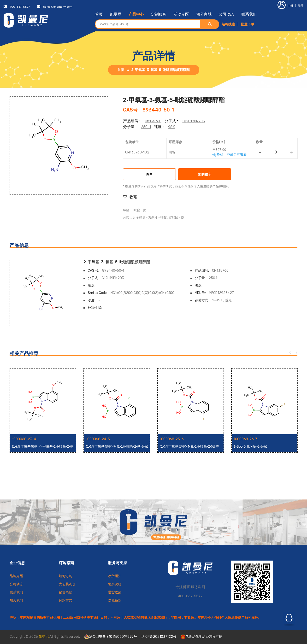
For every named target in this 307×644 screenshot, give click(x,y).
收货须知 (115, 576)
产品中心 (136, 14)
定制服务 (159, 14)
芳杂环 (153, 217)
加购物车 (205, 175)
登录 (301, 6)
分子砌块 (139, 217)
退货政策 (115, 592)
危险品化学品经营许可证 (201, 637)
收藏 (130, 197)
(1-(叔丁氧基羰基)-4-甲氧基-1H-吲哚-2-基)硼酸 (43, 447)
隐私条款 (115, 600)
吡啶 (137, 210)
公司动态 (226, 14)
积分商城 (204, 14)
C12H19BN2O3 (194, 121)
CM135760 (153, 121)
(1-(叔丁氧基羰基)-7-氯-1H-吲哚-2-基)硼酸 (117, 446)
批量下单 (248, 24)
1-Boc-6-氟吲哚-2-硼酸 (251, 446)
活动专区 (181, 14)
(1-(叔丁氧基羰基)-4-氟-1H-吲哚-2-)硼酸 (189, 446)
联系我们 (249, 14)
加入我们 (16, 600)
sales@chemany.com (58, 7)
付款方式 (65, 600)
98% (171, 127)
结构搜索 (228, 24)
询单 (149, 175)
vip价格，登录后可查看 (230, 155)
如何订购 (65, 576)
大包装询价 (67, 584)
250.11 (146, 127)
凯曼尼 (116, 14)
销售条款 (65, 592)
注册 (285, 6)
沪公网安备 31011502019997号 (111, 637)
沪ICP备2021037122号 (159, 637)
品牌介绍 (16, 576)
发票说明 (115, 584)
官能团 (174, 217)
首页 (99, 14)
